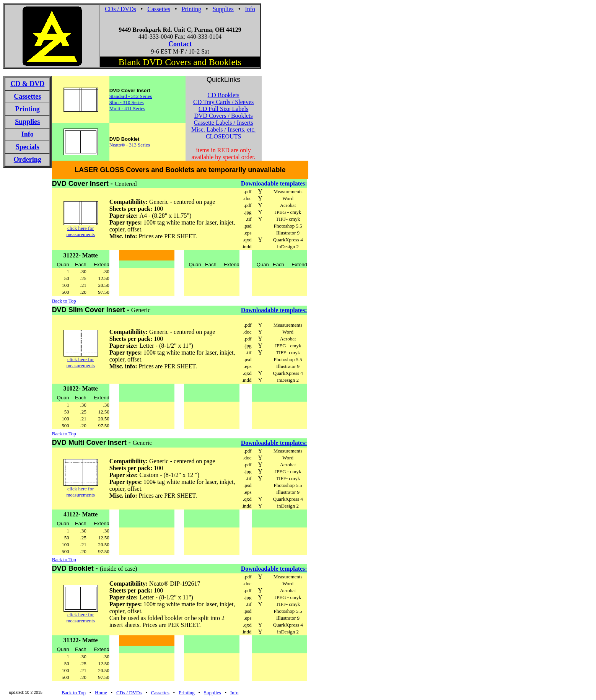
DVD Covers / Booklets (223, 116)
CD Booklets (224, 95)
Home (101, 693)
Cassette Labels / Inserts (224, 123)
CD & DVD (27, 84)
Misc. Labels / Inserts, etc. (223, 129)
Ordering (28, 160)
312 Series (142, 96)
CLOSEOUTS (223, 136)
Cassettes (159, 9)
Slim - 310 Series (127, 102)
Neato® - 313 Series (130, 145)
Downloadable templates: (274, 183)
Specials (28, 147)
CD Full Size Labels (223, 109)
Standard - (120, 96)
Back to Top (64, 301)
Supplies (223, 9)
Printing (192, 9)
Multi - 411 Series (127, 108)
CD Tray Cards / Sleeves (223, 102)
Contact (180, 44)
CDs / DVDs (121, 9)
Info (250, 9)
